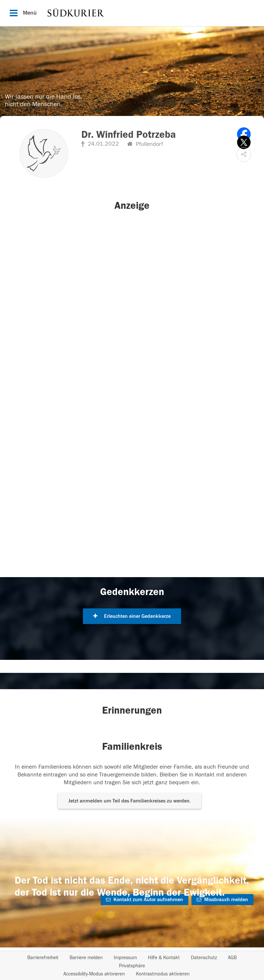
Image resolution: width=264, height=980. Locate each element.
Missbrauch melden (222, 900)
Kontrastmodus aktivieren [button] (163, 974)
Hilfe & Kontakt (164, 958)
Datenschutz (204, 958)
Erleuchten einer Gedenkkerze (132, 616)
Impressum (125, 958)
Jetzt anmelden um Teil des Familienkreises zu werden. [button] (130, 801)
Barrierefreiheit (43, 958)
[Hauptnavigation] (132, 13)
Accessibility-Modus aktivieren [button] (94, 974)
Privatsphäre (132, 966)
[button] (244, 155)
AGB (232, 958)
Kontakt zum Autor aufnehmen (145, 900)
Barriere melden (86, 958)
